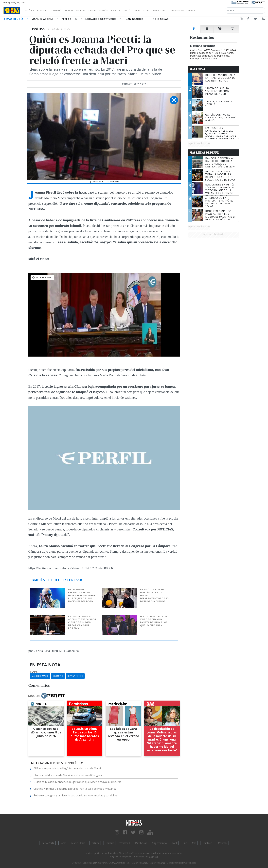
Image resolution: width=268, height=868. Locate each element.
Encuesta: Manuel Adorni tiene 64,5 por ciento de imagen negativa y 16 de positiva (82, 622)
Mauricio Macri (40, 676)
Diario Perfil (47, 843)
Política (31, 11)
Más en (47, 696)
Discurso (58, 676)
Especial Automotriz (177, 11)
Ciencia (104, 11)
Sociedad (46, 11)
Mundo (76, 11)
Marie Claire (78, 843)
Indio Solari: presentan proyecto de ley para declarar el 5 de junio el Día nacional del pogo (82, 595)
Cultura (90, 11)
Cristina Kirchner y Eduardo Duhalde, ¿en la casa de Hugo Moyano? (75, 789)
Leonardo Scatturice (101, 19)
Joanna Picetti (75, 676)
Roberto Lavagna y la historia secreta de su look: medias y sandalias (75, 795)
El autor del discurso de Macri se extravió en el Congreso (69, 775)
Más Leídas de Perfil (204, 153)
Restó (145, 11)
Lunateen (207, 843)
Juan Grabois (134, 19)
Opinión (117, 11)
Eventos (132, 11)
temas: (34, 672)
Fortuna (95, 843)
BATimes (222, 843)
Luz (185, 843)
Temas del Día (14, 19)
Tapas (156, 11)
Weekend (125, 843)
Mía (194, 843)
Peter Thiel (70, 19)
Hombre (109, 843)
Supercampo (159, 843)
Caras (63, 843)
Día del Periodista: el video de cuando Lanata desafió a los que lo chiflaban (154, 621)
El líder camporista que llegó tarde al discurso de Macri (67, 768)
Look (175, 843)
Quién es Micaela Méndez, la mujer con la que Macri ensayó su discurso (78, 782)
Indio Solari (160, 19)
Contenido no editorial (211, 11)
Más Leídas (198, 69)
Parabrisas (141, 843)
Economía (62, 11)
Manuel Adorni (43, 19)
